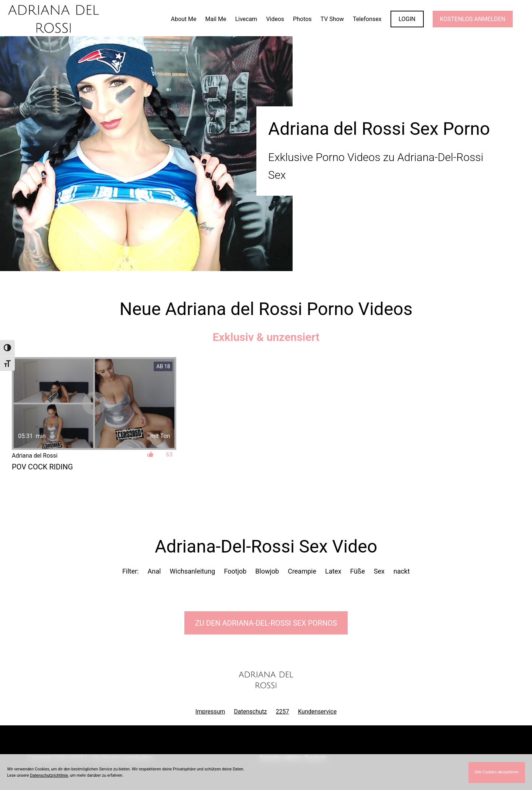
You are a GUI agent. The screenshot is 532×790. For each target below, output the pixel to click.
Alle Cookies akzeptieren (497, 772)
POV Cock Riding (42, 467)
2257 (283, 712)
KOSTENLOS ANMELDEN (473, 19)
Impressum (210, 712)
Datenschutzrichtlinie (49, 775)
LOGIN (407, 19)
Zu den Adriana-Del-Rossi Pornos (266, 623)
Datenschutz (250, 712)
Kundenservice (318, 712)
